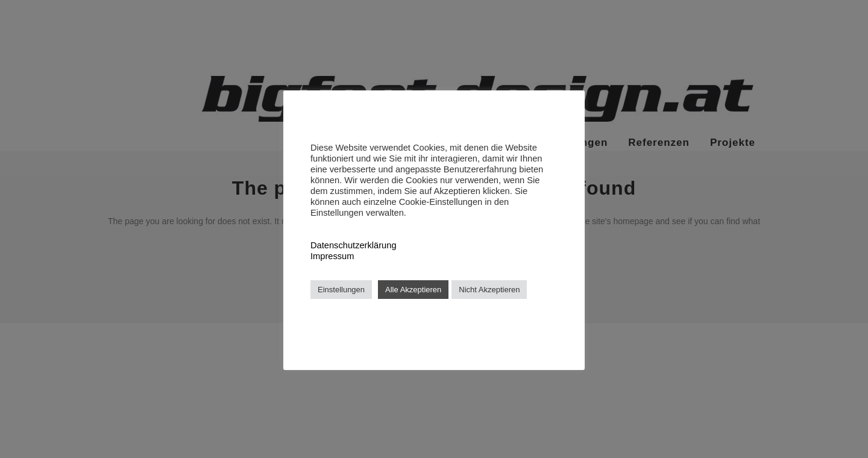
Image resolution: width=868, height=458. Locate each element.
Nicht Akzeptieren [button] (489, 290)
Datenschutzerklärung (354, 245)
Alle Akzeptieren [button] (413, 290)
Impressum (332, 256)
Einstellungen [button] (341, 290)
